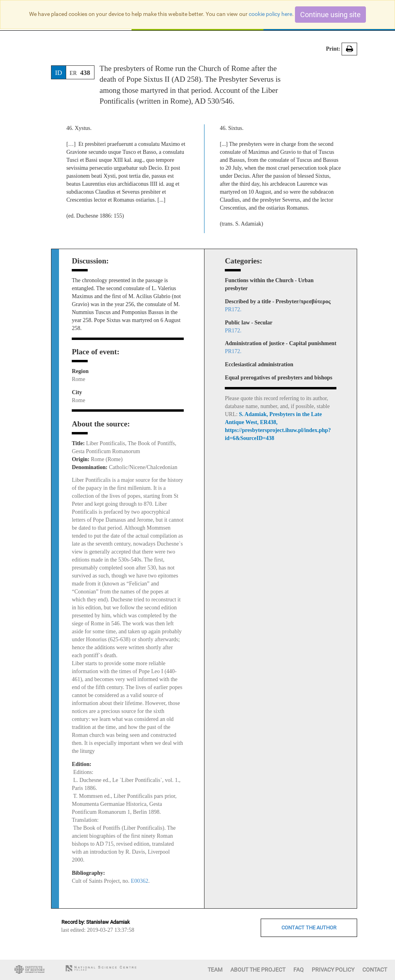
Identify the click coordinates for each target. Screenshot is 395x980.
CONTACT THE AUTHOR (309, 928)
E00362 (140, 881)
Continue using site (330, 15)
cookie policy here (270, 14)
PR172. (233, 309)
